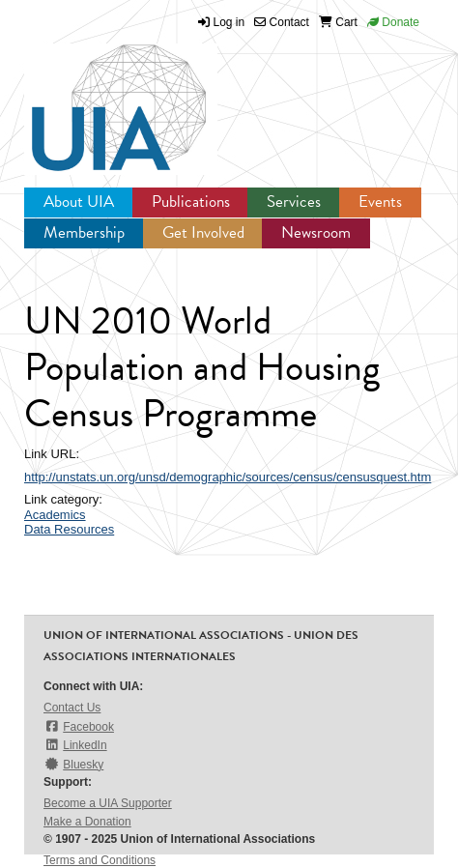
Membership (84, 232)
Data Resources (69, 529)
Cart (338, 22)
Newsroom (316, 232)
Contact (282, 22)
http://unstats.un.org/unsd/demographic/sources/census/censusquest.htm (228, 477)
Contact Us (72, 708)
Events (380, 202)
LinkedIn (75, 745)
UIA (97, 97)
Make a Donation (87, 822)
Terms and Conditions (100, 860)
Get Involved (203, 232)
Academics (55, 515)
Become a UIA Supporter (108, 803)
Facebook (79, 726)
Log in (229, 22)
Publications (191, 202)
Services (294, 202)
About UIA (79, 202)
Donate (393, 22)
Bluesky (73, 764)
